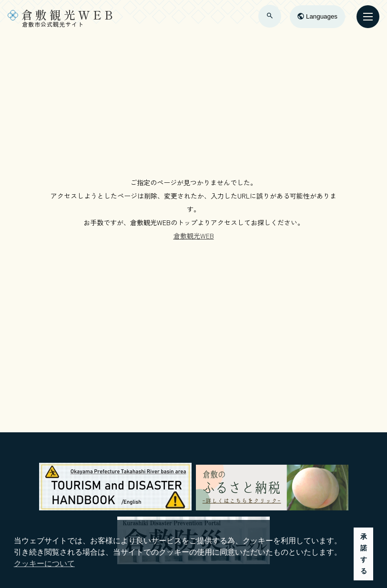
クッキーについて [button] (44, 563)
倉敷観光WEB (194, 236)
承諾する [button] (364, 554)
